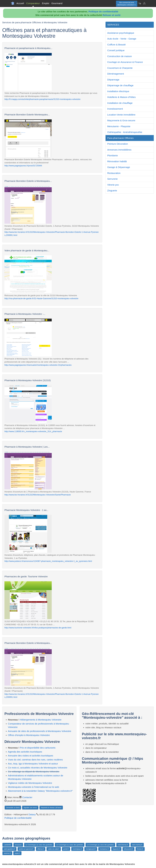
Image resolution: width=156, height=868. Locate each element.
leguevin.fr (116, 849)
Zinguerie (112, 191)
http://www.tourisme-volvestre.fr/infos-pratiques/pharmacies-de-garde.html (38, 628)
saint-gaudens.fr (9, 849)
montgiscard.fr (91, 849)
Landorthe (7, 845)
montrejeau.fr (77, 849)
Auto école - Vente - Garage (122, 39)
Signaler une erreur (30, 808)
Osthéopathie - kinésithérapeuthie (125, 132)
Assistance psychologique (121, 33)
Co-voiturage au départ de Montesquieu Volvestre (34, 771)
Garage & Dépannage (119, 167)
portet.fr (66, 849)
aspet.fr (17, 853)
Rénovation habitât (117, 161)
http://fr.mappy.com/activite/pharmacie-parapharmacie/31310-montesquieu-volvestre (42, 99)
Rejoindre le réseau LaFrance (51, 808)
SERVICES (113, 25)
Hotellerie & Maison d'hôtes (121, 97)
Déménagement (116, 74)
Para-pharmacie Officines (120, 138)
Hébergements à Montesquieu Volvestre (41, 720)
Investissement (115, 109)
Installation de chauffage (120, 103)
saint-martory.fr (137, 845)
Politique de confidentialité (103, 12)
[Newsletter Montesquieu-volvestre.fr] (140, 3)
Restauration (114, 173)
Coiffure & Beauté (116, 45)
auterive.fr (7, 853)
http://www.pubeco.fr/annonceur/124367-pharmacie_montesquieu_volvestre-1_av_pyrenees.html (48, 561)
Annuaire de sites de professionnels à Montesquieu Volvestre (40, 731)
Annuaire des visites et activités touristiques (31, 756)
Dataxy (32, 814)
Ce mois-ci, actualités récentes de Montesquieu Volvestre (38, 768)
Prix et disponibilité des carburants (38, 748)
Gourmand (57, 3)
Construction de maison (120, 56)
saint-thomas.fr (123, 845)
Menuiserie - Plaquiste (119, 126)
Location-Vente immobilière (121, 115)
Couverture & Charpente (120, 68)
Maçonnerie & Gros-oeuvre (121, 120)
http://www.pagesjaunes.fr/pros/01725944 (23, 166)
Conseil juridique (116, 50)
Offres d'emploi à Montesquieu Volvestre (29, 735)
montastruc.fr (104, 849)
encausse (18, 845)
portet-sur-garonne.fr (26, 849)
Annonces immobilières (119, 150)
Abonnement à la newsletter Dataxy (40, 791)
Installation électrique (118, 91)
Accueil (20, 3)
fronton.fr (140, 849)
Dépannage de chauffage (120, 85)
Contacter (27, 797)
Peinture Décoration (118, 144)
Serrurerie (112, 179)
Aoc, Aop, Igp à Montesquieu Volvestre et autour (33, 764)
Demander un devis (13, 808)
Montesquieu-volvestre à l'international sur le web (34, 787)
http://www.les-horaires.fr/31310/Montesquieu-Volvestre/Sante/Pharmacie (38, 495)
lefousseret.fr (128, 849)
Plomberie (113, 155)
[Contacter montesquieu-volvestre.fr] (144, 3)
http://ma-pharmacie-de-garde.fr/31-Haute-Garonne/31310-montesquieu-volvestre (41, 298)
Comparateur (33, 3)
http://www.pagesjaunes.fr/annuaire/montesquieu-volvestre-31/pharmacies (38, 365)
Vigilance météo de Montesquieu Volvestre (30, 783)
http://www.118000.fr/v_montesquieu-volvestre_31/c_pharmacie (33, 431)
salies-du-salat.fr (54, 849)
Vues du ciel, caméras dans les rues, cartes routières (35, 760)
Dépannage (113, 80)
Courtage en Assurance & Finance (125, 62)
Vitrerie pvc (113, 185)
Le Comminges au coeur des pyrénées (39, 845)
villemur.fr (41, 849)
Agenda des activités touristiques (25, 752)
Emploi (46, 3)
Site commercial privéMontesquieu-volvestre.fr (127, 4)
